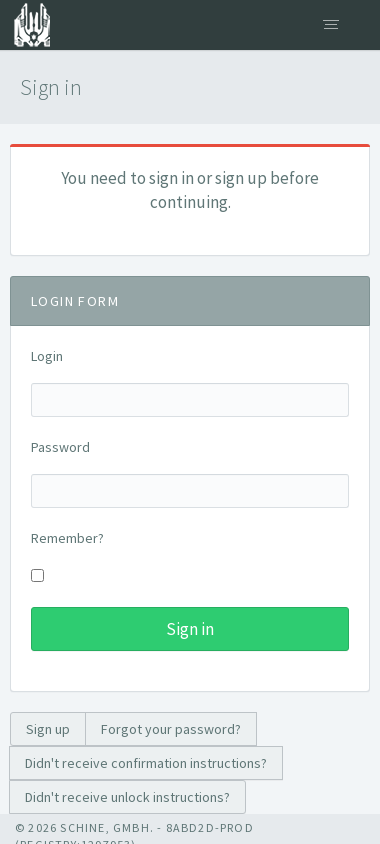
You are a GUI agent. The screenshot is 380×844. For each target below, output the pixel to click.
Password (60, 447)
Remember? (67, 538)
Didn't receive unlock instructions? (127, 797)
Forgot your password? (171, 729)
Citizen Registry (25, 25)
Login (47, 356)
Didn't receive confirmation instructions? (146, 763)
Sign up (48, 729)
